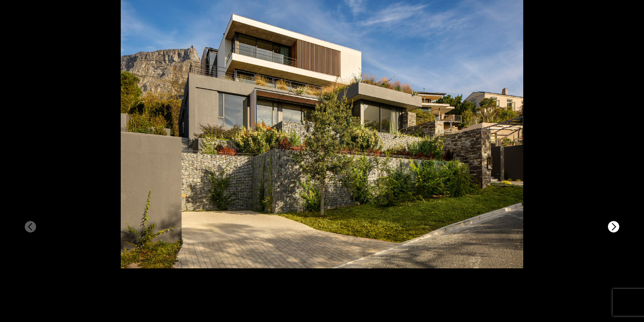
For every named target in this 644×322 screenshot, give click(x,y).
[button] (614, 227)
